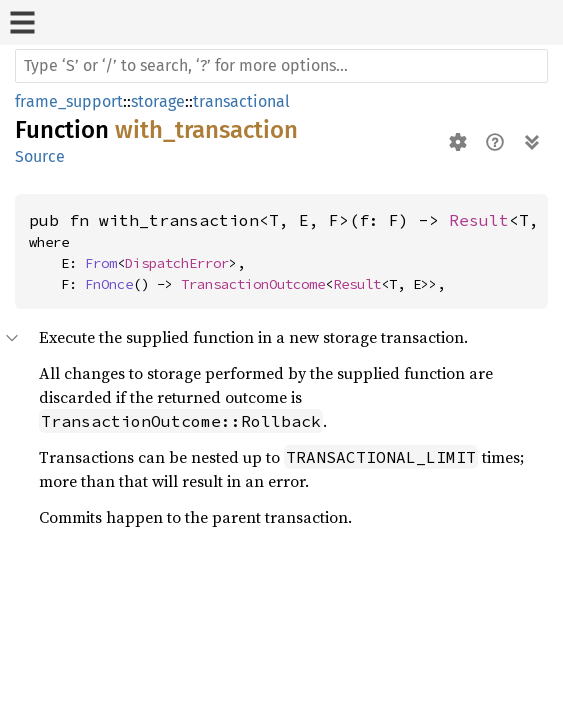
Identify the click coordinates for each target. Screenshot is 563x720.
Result (479, 220)
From (101, 263)
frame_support (69, 101)
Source (40, 156)
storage (158, 101)
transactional (241, 101)
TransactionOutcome (253, 284)
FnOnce (109, 284)
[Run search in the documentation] (281, 66)
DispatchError (177, 263)
